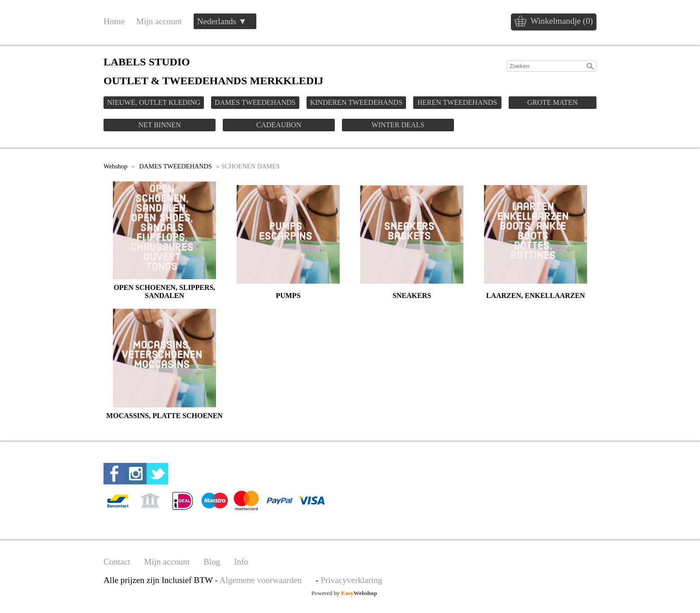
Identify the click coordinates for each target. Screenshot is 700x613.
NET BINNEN (159, 125)
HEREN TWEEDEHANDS (457, 102)
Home (114, 21)
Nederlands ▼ (222, 21)
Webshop (115, 166)
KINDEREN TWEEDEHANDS (356, 102)
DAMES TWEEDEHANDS (255, 102)
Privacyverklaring (351, 580)
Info (241, 562)
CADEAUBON (279, 125)
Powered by (344, 593)
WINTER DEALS (398, 125)
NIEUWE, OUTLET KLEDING (154, 102)
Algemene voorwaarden (261, 580)
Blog (212, 562)
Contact (117, 562)
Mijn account (159, 21)
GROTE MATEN (553, 102)
